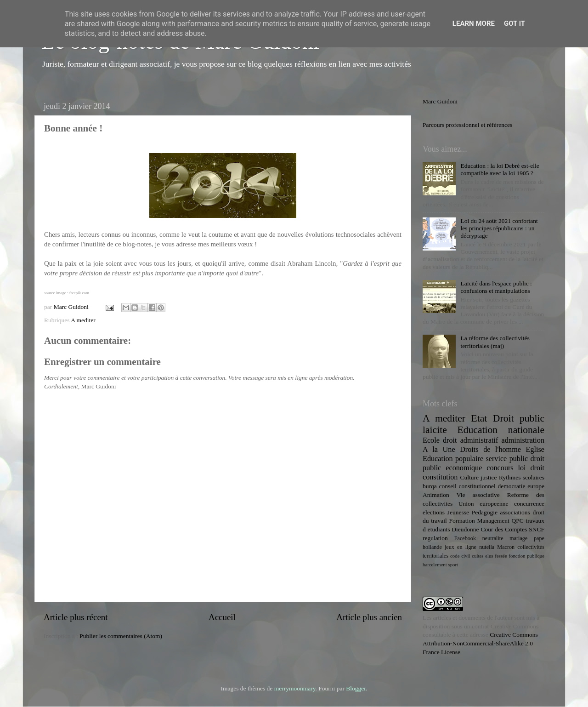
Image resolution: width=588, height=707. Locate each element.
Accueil (222, 617)
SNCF (537, 529)
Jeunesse (458, 512)
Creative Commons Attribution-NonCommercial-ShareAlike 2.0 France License (480, 643)
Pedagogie (485, 512)
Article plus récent (76, 617)
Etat (479, 418)
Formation (462, 521)
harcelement (435, 564)
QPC (518, 521)
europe (536, 486)
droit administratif (470, 440)
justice (489, 477)
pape (539, 538)
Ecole (431, 440)
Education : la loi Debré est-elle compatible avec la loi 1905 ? (500, 169)
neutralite (493, 538)
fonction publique (526, 556)
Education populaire (453, 459)
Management (493, 521)
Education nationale (501, 430)
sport (453, 564)
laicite (435, 430)
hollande (432, 547)
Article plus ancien (369, 617)
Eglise (535, 450)
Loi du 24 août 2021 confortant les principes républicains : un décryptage (499, 228)
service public (507, 459)
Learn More (474, 23)
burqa (430, 486)
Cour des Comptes (504, 529)
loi (522, 468)
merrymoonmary (295, 688)
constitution (440, 477)
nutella (487, 547)
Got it (514, 23)
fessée (501, 556)
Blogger (356, 688)
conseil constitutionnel (467, 486)
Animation (436, 495)
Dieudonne (465, 529)
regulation (435, 538)
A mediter (83, 320)
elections (434, 512)
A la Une (439, 450)
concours (500, 468)
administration (523, 440)
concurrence (529, 504)
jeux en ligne (461, 547)
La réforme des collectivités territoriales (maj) (495, 342)
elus (489, 556)
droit (537, 468)
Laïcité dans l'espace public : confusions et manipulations (496, 287)
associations (515, 512)
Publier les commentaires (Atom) (121, 636)
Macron (506, 547)
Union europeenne (483, 504)
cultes (478, 556)
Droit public (519, 418)
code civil (460, 556)
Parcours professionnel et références (467, 125)
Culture (469, 477)
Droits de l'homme (490, 450)
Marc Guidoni (440, 101)
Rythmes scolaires (522, 477)
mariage (518, 538)
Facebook (465, 538)
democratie (512, 486)
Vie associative (478, 495)
